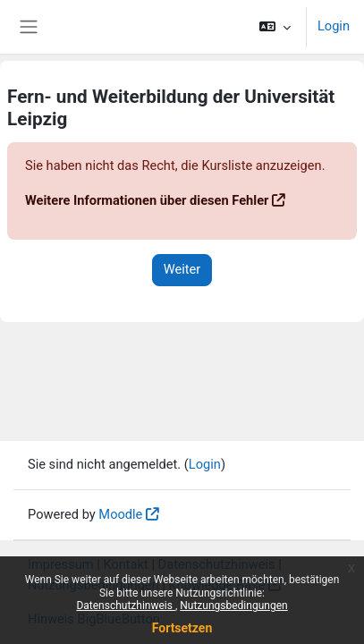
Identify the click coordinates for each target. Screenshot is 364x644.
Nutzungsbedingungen (233, 606)
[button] (275, 27)
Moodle (120, 514)
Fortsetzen (182, 628)
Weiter (182, 269)
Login (334, 26)
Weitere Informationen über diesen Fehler (147, 200)
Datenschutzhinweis (126, 606)
